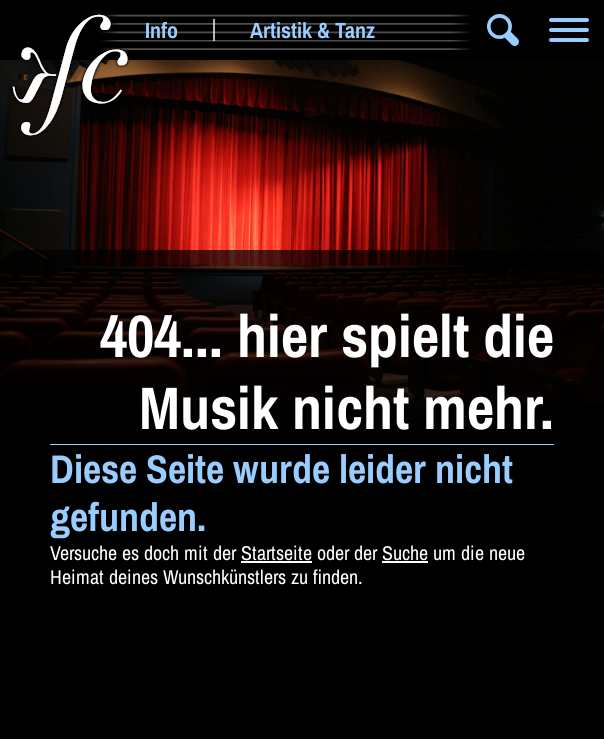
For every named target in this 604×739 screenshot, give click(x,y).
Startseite (276, 552)
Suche (405, 552)
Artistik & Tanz (312, 30)
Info (161, 30)
